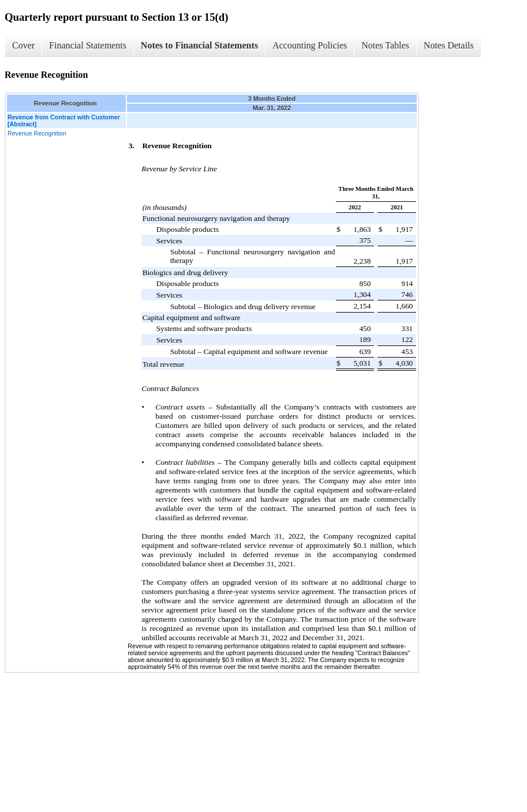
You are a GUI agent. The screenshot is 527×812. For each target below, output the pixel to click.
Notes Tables (385, 45)
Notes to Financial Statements (199, 45)
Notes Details (449, 45)
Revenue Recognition (37, 133)
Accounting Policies (310, 45)
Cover (23, 45)
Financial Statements (88, 45)
